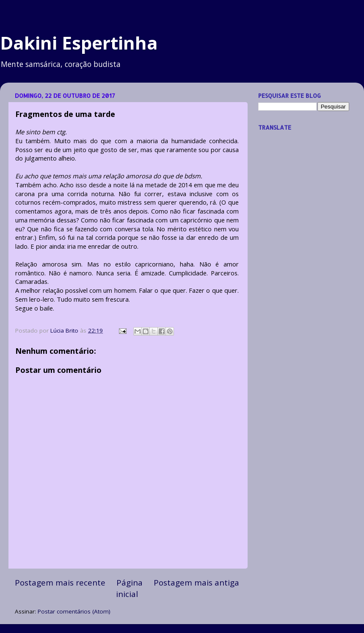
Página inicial (129, 588)
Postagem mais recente (60, 583)
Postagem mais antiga (196, 583)
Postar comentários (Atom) (74, 611)
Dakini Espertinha (79, 43)
